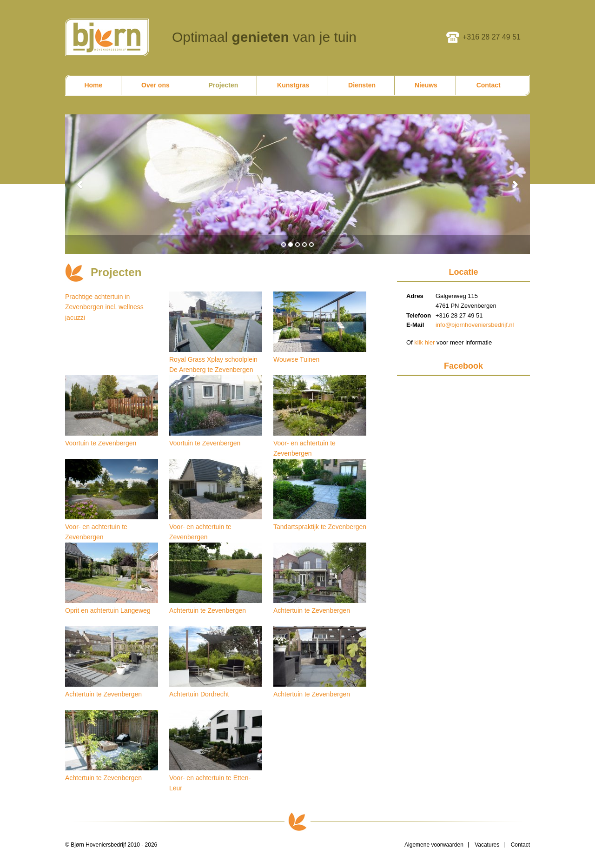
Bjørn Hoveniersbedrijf (107, 37)
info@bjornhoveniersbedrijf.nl (475, 325)
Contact (520, 845)
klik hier (424, 342)
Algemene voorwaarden (434, 845)
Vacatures (487, 845)
